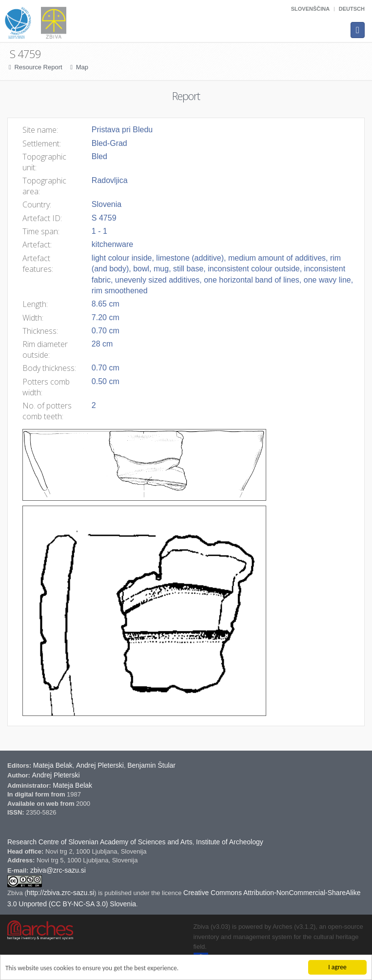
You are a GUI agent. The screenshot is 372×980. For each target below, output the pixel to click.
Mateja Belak (53, 765)
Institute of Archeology (230, 842)
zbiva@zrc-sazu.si (58, 870)
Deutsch (352, 9)
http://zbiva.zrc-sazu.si (61, 893)
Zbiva (16, 893)
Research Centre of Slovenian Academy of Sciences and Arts (100, 842)
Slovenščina (310, 9)
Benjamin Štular (151, 765)
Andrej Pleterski (100, 765)
